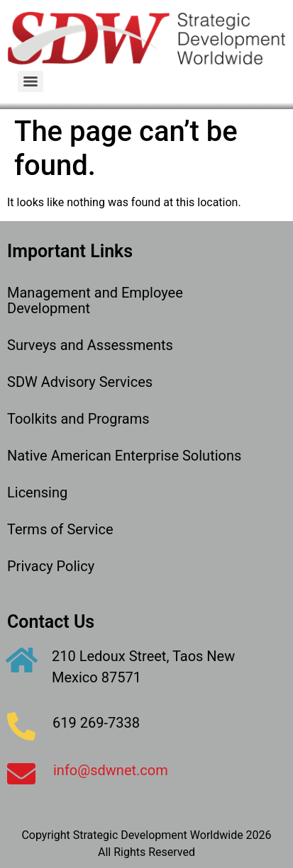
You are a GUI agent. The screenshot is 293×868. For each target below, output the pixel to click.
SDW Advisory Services (80, 382)
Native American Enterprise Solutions (124, 456)
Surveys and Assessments (90, 345)
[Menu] (31, 81)
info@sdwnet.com (111, 770)
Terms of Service (60, 529)
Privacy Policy (51, 566)
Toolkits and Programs (78, 419)
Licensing (37, 492)
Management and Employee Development (95, 300)
